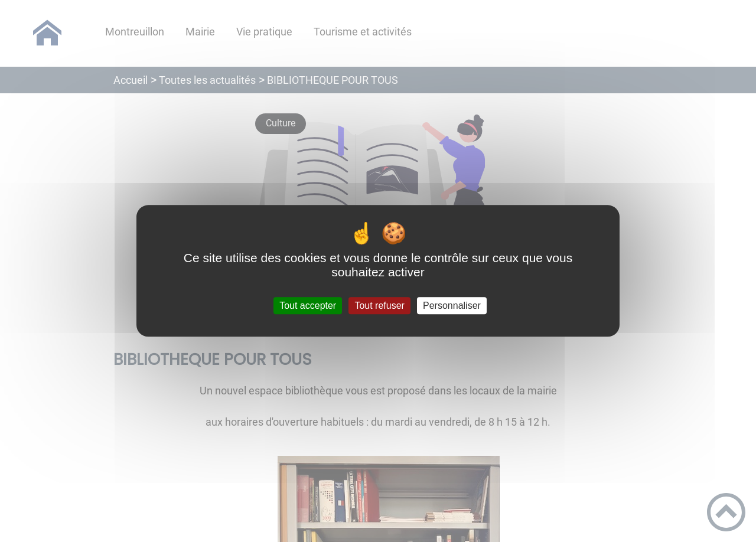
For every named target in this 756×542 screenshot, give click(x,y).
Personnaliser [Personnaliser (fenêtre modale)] (452, 306)
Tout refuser (379, 306)
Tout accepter (308, 306)
